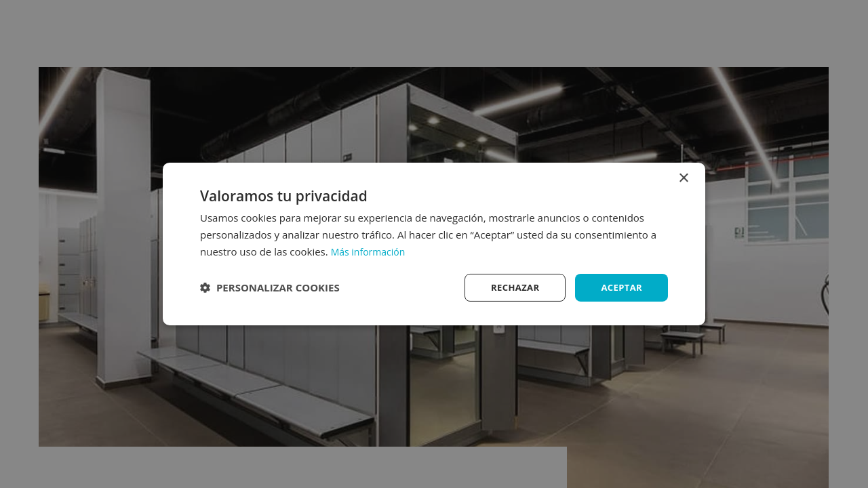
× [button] (683, 177)
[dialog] (434, 244)
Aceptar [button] (620, 287)
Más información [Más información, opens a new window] (371, 250)
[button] (270, 287)
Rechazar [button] (510, 287)
